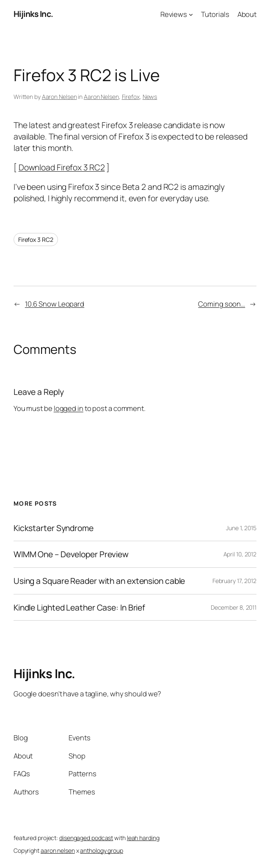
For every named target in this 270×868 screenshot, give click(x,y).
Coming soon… (222, 304)
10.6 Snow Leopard (55, 304)
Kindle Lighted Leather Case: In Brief (79, 608)
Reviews (174, 14)
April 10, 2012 (240, 554)
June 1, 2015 (241, 528)
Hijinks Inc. (33, 14)
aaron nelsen (58, 850)
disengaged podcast (86, 838)
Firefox (131, 97)
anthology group (102, 850)
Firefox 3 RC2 (36, 240)
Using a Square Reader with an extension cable (99, 581)
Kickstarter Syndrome (54, 528)
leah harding (143, 838)
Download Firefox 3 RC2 (62, 167)
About (247, 14)
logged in (69, 408)
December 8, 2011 (234, 607)
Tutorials (215, 14)
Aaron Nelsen (59, 97)
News (150, 97)
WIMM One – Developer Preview (71, 554)
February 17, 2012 (234, 581)
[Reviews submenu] (191, 14)
